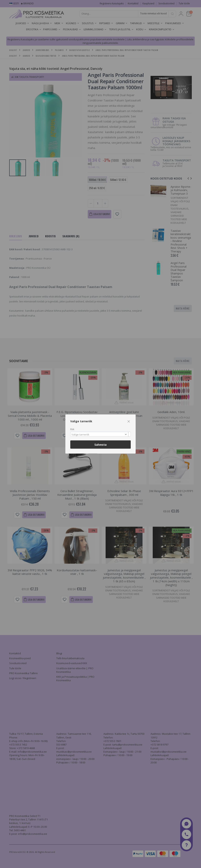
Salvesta (100, 445)
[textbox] (100, 435)
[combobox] (100, 434)
